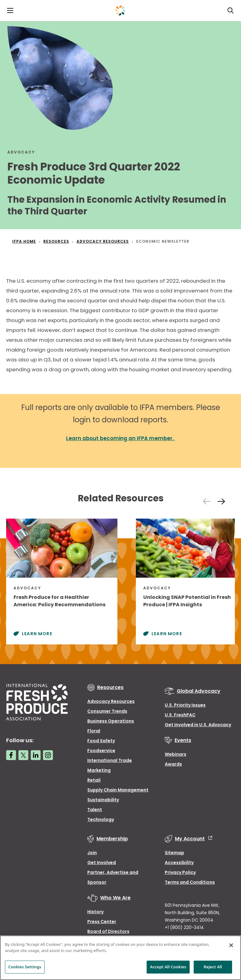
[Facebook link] (11, 755)
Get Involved (102, 862)
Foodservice (101, 751)
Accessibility (179, 862)
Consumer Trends (107, 711)
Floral (94, 731)
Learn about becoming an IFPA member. (120, 438)
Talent (95, 810)
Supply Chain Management (118, 790)
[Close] (231, 945)
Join (92, 853)
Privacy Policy (180, 872)
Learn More (37, 634)
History (95, 912)
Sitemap (174, 853)
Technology (101, 819)
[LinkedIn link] (36, 755)
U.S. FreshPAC (180, 715)
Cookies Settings (25, 967)
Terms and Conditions (190, 882)
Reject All (213, 967)
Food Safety (101, 741)
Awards (173, 764)
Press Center (102, 922)
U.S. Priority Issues (185, 705)
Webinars (176, 754)
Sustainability (103, 800)
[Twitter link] (23, 755)
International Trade (110, 760)
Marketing (99, 770)
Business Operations (111, 721)
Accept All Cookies (168, 967)
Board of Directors (108, 931)
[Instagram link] (48, 755)
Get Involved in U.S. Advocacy (198, 725)
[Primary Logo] (120, 10)
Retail (94, 780)
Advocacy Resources (111, 701)
